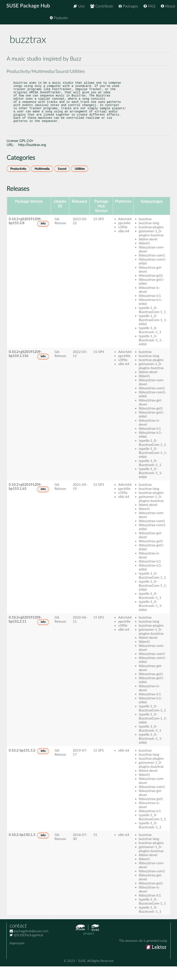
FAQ (149, 6)
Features (166, 19)
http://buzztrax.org (32, 159)
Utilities (80, 182)
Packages (128, 6)
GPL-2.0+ (26, 154)
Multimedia (42, 182)
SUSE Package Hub (29, 6)
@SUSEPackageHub (26, 949)
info (43, 237)
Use (79, 6)
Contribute (102, 6)
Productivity (18, 182)
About (168, 6)
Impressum (17, 957)
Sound (62, 182)
